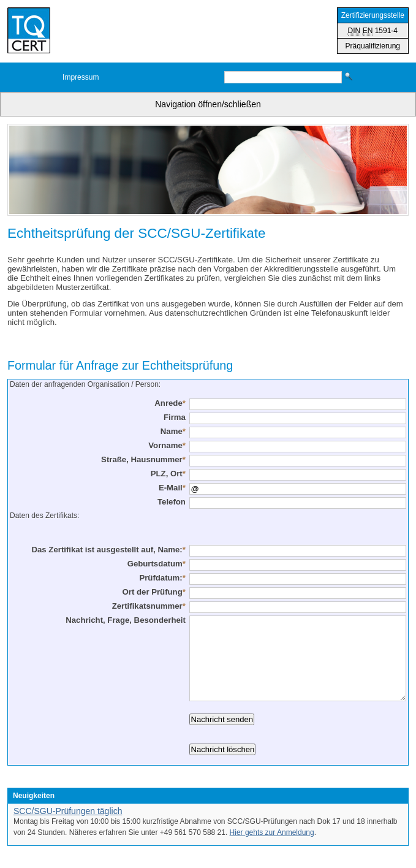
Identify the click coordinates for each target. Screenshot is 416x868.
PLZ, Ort (168, 474)
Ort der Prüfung (154, 592)
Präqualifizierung (373, 46)
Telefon (172, 502)
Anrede (170, 403)
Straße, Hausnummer (143, 459)
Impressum (81, 77)
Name (173, 431)
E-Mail (172, 488)
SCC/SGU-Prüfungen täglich (68, 811)
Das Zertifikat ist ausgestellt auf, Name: (109, 550)
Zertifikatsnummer (149, 606)
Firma (175, 417)
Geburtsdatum (157, 564)
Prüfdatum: (162, 578)
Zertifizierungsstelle (373, 15)
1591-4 (373, 31)
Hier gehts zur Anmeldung (272, 832)
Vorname (167, 445)
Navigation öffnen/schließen (208, 104)
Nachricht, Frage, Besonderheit (126, 620)
